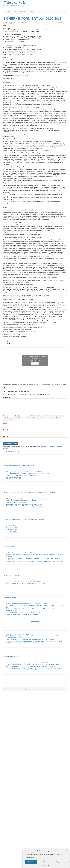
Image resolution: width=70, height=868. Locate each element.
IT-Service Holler (15, 3)
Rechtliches (22, 11)
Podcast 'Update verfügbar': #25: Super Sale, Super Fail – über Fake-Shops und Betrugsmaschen (33, 665)
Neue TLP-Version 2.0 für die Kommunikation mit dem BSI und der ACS (26, 584)
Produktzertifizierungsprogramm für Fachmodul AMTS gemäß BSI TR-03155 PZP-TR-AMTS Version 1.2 (34, 562)
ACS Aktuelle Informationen (12, 575)
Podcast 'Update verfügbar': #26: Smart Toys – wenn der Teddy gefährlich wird (27, 663)
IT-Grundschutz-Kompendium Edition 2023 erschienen (21, 475)
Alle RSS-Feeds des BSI (13, 452)
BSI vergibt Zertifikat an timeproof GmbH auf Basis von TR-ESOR (24, 472)
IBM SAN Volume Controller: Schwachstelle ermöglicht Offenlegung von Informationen (30, 506)
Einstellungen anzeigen (59, 862)
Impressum (57, 866)
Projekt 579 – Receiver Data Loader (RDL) (18, 634)
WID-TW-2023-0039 (12, 529)
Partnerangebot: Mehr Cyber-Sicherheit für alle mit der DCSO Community (26, 582)
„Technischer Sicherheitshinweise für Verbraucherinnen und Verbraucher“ (24, 520)
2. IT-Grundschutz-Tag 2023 (14, 479)
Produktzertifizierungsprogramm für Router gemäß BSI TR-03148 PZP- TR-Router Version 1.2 (32, 560)
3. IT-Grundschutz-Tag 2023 (14, 477)
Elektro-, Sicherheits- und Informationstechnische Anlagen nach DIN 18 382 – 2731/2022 (30, 639)
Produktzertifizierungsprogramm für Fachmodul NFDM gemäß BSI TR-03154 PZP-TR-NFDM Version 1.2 (35, 558)
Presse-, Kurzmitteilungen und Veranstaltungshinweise (19, 465)
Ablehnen (44, 862)
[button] (66, 851)
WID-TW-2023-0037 (12, 531)
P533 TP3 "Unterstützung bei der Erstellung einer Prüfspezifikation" (24, 643)
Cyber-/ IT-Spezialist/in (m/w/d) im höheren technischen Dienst (23, 612)
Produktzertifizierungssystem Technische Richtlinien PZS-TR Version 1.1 (26, 553)
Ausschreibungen (9, 628)
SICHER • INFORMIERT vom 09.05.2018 (32, 19)
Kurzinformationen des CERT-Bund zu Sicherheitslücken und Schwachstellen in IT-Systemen (30, 493)
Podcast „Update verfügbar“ (12, 657)
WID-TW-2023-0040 (12, 528)
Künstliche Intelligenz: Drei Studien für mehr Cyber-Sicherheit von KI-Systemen (28, 474)
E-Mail (6, 430)
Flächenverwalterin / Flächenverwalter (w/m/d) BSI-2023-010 (23, 614)
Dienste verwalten (30, 857)
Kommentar (7, 398)
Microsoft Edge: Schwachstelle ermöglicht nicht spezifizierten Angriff (25, 504)
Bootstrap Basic (25, 689)
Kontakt (31, 11)
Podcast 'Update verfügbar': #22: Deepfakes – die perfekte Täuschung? (26, 670)
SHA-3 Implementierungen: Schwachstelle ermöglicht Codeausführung (25, 499)
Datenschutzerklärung (37, 866)
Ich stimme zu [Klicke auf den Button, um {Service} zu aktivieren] (35, 364)
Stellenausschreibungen (11, 597)
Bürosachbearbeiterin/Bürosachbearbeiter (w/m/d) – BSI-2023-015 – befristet (27, 604)
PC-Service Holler (11, 11)
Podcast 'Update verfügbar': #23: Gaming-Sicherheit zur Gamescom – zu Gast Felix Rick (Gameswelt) (34, 668)
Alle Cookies (31, 862)
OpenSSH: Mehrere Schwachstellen (16, 502)
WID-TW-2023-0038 (12, 533)
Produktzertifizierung (10, 547)
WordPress (14, 689)
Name (5, 423)
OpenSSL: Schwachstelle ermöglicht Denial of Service (21, 501)
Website (6, 437)
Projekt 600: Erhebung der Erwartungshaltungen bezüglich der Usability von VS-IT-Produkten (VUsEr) (34, 641)
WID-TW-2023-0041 (12, 526)
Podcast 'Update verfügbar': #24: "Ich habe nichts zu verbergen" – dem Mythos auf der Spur (31, 666)
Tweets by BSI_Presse (35, 360)
